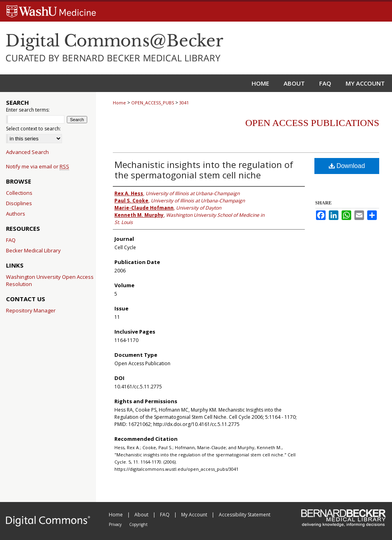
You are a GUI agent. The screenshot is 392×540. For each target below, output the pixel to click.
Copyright (138, 524)
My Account (195, 515)
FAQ (11, 240)
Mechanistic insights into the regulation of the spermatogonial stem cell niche (204, 170)
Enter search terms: (28, 110)
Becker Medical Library (33, 250)
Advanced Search (27, 152)
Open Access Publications (312, 123)
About (142, 515)
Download (347, 166)
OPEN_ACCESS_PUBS (153, 103)
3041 (184, 103)
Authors (16, 214)
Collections (19, 193)
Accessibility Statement (245, 515)
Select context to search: (33, 129)
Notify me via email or (38, 166)
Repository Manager (31, 310)
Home (119, 103)
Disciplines (19, 203)
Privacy (116, 524)
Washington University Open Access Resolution (50, 280)
